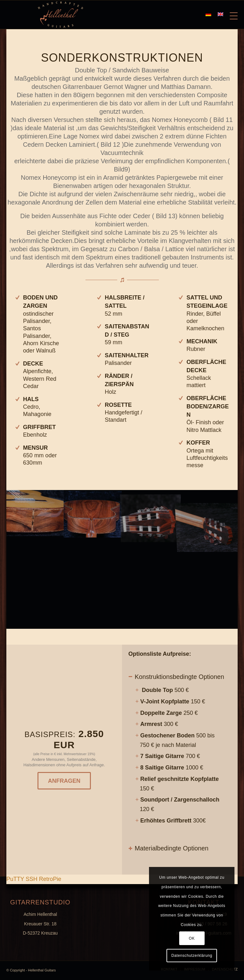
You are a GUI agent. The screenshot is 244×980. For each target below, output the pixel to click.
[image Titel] (93, 513)
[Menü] (230, 15)
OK (192, 938)
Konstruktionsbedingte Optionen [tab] (176, 677)
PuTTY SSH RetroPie (34, 879)
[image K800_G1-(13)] (151, 513)
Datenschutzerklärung (192, 956)
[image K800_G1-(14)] (35, 513)
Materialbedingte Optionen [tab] (168, 848)
